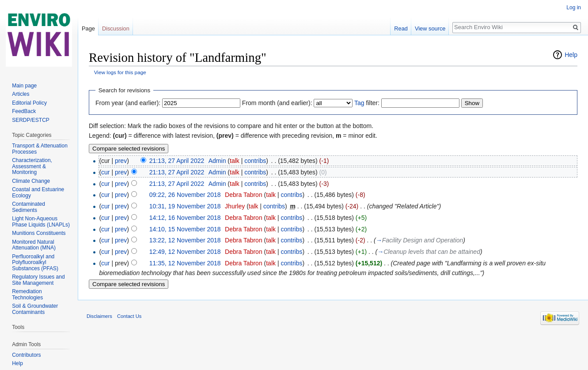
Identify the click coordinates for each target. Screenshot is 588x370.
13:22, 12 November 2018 (185, 240)
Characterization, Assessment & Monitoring (32, 166)
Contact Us (129, 316)
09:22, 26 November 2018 (185, 195)
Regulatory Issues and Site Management (38, 280)
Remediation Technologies (27, 294)
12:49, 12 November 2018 (185, 252)
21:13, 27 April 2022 (177, 161)
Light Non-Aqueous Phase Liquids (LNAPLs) (41, 222)
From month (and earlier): (277, 103)
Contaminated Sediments (28, 207)
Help (571, 55)
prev (121, 161)
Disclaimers (99, 316)
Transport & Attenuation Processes (40, 149)
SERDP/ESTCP (31, 120)
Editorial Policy (29, 103)
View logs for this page (120, 72)
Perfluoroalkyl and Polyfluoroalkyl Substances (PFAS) (35, 262)
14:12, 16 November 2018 (185, 218)
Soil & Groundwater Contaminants (35, 309)
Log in (574, 8)
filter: (367, 103)
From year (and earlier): (128, 103)
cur (105, 172)
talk (235, 161)
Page (88, 28)
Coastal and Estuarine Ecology (38, 193)
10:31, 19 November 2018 (185, 206)
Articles (21, 94)
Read (401, 28)
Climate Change (31, 181)
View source (430, 28)
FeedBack (24, 111)
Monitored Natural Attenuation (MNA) (34, 245)
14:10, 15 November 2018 (185, 229)
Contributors (26, 355)
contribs (255, 161)
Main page (24, 86)
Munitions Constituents (39, 233)
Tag (359, 103)
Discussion (116, 28)
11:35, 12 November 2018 (185, 263)
